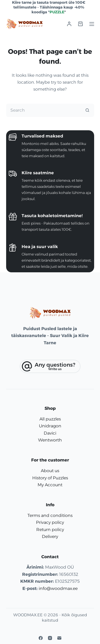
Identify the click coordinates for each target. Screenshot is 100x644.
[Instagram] (50, 638)
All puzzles (50, 419)
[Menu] (92, 24)
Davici (50, 433)
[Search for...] (43, 110)
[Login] (69, 24)
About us (50, 471)
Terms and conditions (50, 515)
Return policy (50, 530)
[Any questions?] (50, 366)
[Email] (59, 638)
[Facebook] (41, 638)
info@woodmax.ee (58, 588)
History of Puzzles (50, 478)
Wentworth (50, 440)
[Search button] (87, 110)
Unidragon (50, 426)
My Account (50, 485)
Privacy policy (50, 522)
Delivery (50, 536)
